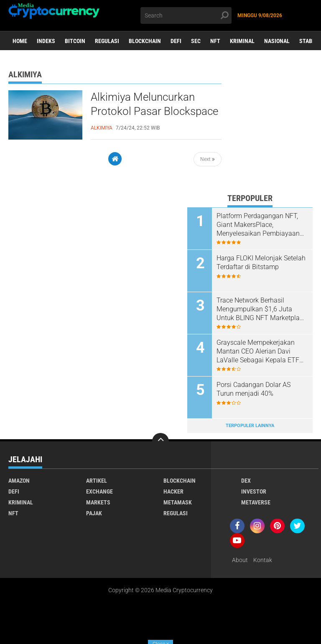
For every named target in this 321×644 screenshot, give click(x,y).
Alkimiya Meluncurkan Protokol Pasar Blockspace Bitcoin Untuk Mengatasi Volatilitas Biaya (154, 112)
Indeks (46, 41)
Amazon (19, 481)
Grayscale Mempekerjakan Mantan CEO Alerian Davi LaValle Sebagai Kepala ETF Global (258, 351)
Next (208, 159)
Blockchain (145, 41)
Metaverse (256, 502)
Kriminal (242, 41)
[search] (186, 15)
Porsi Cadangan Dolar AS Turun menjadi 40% (253, 389)
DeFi (176, 41)
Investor (254, 491)
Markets (98, 502)
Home (20, 41)
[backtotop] (160, 441)
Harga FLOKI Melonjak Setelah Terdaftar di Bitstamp (261, 262)
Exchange (99, 491)
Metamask (178, 502)
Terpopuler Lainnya (250, 426)
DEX (246, 481)
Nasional (277, 41)
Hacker (173, 491)
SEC (196, 41)
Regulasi (107, 41)
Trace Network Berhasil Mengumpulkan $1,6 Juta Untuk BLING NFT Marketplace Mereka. (261, 309)
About (240, 560)
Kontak (263, 560)
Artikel (97, 481)
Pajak (94, 513)
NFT (215, 41)
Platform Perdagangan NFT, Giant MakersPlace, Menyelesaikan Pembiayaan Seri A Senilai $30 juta (258, 225)
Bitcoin (75, 41)
